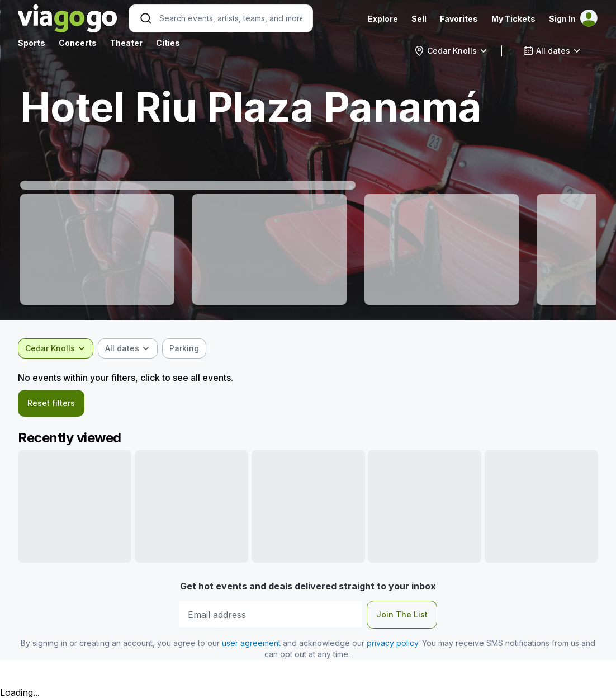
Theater (126, 43)
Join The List (402, 614)
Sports (32, 43)
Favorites (459, 19)
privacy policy (392, 643)
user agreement (251, 643)
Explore (383, 19)
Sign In (562, 19)
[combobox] (451, 51)
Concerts (78, 43)
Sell (419, 19)
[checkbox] (184, 348)
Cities (168, 43)
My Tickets (513, 19)
